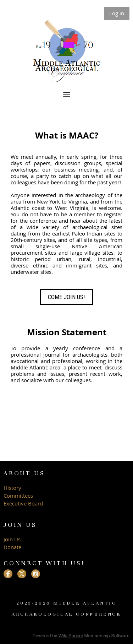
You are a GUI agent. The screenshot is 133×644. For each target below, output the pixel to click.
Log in (117, 13)
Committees (18, 496)
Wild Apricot (71, 636)
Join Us (12, 539)
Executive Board (24, 503)
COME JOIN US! (66, 297)
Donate (12, 547)
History (12, 488)
